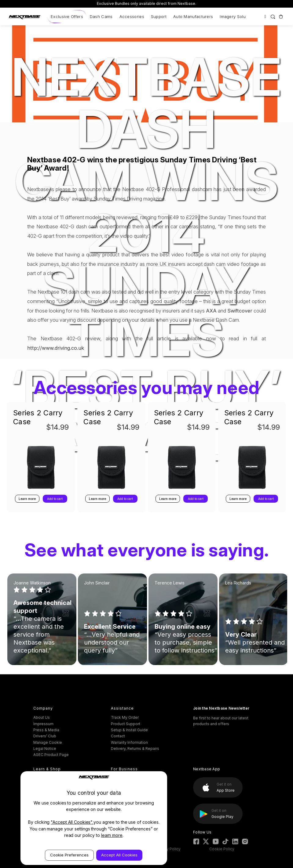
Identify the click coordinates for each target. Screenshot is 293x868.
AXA (211, 311)
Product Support (126, 724)
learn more (112, 835)
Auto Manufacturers (193, 16)
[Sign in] (265, 16)
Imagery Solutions (237, 16)
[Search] (273, 16)
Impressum (43, 724)
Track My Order (125, 717)
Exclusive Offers (67, 16)
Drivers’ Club (45, 736)
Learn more (27, 499)
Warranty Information (129, 742)
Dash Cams (101, 16)
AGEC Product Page (51, 755)
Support (159, 16)
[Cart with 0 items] (281, 16)
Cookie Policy (222, 849)
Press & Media (46, 730)
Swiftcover (240, 311)
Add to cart (55, 499)
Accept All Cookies (119, 855)
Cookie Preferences (69, 855)
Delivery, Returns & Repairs (135, 749)
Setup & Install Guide (129, 730)
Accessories (132, 16)
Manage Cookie (48, 742)
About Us (42, 717)
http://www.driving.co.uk (56, 348)
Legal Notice (45, 749)
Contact (118, 736)
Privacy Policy (168, 849)
